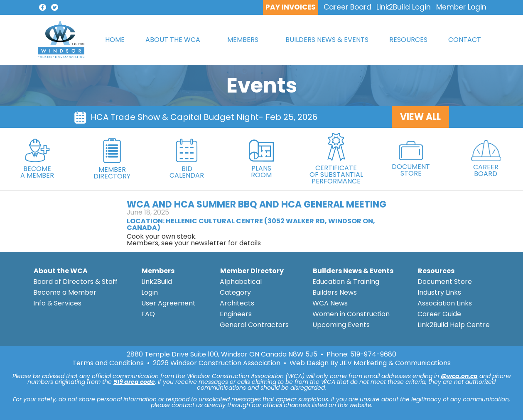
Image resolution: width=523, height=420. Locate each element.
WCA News (330, 303)
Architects (237, 303)
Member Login (461, 7)
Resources (436, 271)
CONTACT (465, 40)
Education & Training (346, 282)
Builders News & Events (353, 271)
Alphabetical (241, 282)
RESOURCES (408, 40)
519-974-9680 (373, 354)
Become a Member (65, 292)
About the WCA (61, 271)
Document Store (445, 282)
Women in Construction (351, 314)
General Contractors (254, 325)
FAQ (148, 314)
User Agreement (168, 303)
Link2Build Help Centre (454, 325)
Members (158, 271)
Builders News (335, 292)
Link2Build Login (404, 7)
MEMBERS (243, 40)
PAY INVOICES (291, 7)
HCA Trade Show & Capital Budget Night (175, 117)
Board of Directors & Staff (75, 282)
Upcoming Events (341, 325)
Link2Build (157, 282)
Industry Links (439, 292)
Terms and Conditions (108, 363)
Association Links (445, 303)
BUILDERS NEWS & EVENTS (327, 40)
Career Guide (439, 314)
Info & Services (57, 303)
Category (235, 292)
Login (150, 292)
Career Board (347, 7)
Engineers (236, 314)
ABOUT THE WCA (173, 40)
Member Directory (252, 271)
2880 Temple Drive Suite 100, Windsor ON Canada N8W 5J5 (222, 354)
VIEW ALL (420, 117)
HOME (115, 40)
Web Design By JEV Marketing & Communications (370, 363)
